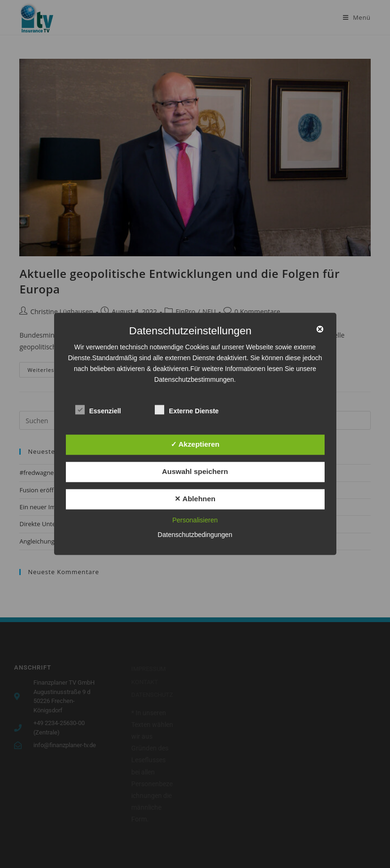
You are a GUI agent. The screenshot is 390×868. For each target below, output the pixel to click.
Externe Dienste (187, 409)
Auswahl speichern (195, 471)
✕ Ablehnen (195, 499)
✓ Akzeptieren (195, 444)
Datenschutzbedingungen (195, 535)
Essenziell (98, 409)
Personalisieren (195, 521)
